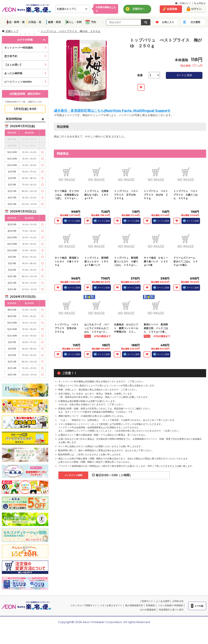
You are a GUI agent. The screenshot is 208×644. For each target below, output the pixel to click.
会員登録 (172, 9)
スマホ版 (199, 606)
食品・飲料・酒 (15, 22)
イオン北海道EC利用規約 (171, 605)
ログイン (196, 9)
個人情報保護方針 (134, 605)
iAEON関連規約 (148, 610)
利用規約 (150, 605)
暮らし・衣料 (74, 22)
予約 (93, 22)
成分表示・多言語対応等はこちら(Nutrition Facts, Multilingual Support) (112, 111)
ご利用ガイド (183, 3)
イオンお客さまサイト (111, 605)
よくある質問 (163, 601)
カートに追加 (184, 75)
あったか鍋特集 (13, 73)
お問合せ (200, 3)
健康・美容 (54, 22)
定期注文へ (139, 9)
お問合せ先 (178, 601)
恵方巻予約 (11, 56)
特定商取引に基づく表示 (171, 610)
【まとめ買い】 (13, 65)
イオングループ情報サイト (84, 605)
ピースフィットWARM (18, 82)
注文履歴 (195, 22)
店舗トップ (10, 31)
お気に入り (168, 22)
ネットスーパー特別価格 (19, 48)
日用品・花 (35, 22)
